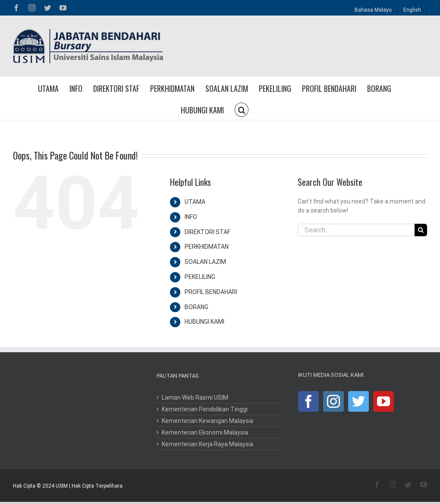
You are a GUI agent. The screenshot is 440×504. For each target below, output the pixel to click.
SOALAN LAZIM (205, 262)
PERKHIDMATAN (207, 247)
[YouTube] (383, 401)
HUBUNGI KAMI (204, 322)
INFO (191, 217)
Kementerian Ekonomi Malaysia (205, 432)
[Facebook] (308, 401)
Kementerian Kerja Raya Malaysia (207, 444)
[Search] (421, 230)
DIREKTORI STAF (207, 232)
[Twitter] (358, 401)
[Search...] (356, 230)
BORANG (196, 307)
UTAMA (195, 202)
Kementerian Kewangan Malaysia (207, 421)
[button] (242, 109)
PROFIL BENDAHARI (211, 292)
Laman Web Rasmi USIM (195, 398)
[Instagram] (333, 401)
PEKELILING (200, 277)
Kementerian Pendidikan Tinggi (205, 409)
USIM (62, 486)
